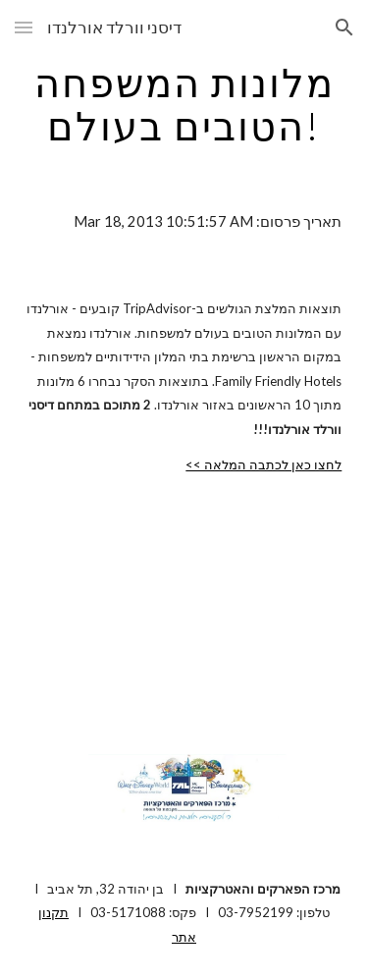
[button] (24, 27)
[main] (184, 104)
